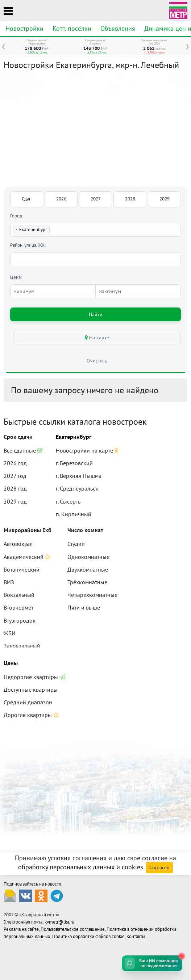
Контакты (136, 936)
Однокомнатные (88, 557)
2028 (130, 199)
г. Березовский (74, 463)
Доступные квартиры (31, 690)
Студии (76, 544)
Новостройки (24, 28)
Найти (96, 314)
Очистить (97, 361)
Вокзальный (19, 595)
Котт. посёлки (72, 28)
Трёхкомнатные (87, 582)
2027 (96, 199)
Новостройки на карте (87, 450)
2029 (165, 199)
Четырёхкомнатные (92, 595)
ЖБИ (10, 633)
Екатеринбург (74, 437)
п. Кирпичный (74, 514)
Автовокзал (18, 544)
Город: (17, 216)
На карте (97, 338)
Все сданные (23, 450)
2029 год (15, 501)
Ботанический (22, 569)
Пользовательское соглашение (73, 929)
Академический (27, 557)
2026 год (15, 463)
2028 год (15, 488)
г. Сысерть (68, 501)
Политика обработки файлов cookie (88, 936)
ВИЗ (9, 582)
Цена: (16, 277)
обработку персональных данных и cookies (81, 867)
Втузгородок (20, 620)
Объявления (118, 28)
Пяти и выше (84, 607)
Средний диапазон (28, 702)
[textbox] (53, 230)
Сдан (27, 199)
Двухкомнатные (88, 569)
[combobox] (95, 230)
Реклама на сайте (21, 929)
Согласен (159, 867)
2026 (61, 199)
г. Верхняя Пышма (79, 476)
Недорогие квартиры (34, 677)
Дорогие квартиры (31, 715)
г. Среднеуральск (77, 488)
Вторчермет (18, 607)
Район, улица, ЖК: (28, 245)
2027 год (15, 476)
